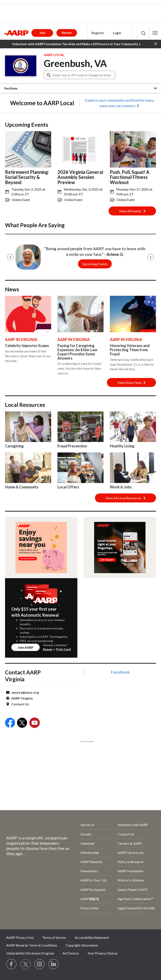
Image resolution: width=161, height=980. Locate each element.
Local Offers (68, 487)
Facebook (120, 672)
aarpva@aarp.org (25, 692)
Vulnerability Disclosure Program (30, 953)
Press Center (90, 908)
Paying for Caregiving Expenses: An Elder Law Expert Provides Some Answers (77, 352)
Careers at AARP (130, 843)
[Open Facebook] (10, 723)
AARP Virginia (22, 698)
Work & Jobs (121, 487)
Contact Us (20, 704)
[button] (155, 33)
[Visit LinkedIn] (54, 964)
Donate (86, 834)
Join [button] (42, 33)
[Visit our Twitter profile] (26, 964)
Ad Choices (71, 953)
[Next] (151, 257)
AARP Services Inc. (131, 853)
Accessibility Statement (92, 937)
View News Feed (131, 382)
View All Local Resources (125, 498)
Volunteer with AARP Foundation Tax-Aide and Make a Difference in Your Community (76, 44)
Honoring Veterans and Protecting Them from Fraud (130, 350)
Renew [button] (67, 33)
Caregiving (14, 446)
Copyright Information (82, 945)
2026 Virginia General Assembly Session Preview (80, 177)
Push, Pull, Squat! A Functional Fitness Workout (130, 177)
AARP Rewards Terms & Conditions (32, 945)
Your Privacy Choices (103, 953)
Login (117, 33)
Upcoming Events (95, 264)
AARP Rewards (92, 862)
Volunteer (88, 843)
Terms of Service (54, 937)
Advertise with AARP (133, 825)
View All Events (132, 211)
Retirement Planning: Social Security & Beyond (27, 177)
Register (98, 33)
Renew (48, 649)
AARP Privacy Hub (20, 937)
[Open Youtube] (35, 723)
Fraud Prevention (72, 446)
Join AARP (25, 647)
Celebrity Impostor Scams (27, 346)
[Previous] (10, 257)
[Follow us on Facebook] (12, 964)
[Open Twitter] (22, 723)
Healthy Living (122, 446)
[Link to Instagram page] (40, 964)
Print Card (64, 649)
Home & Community (22, 487)
